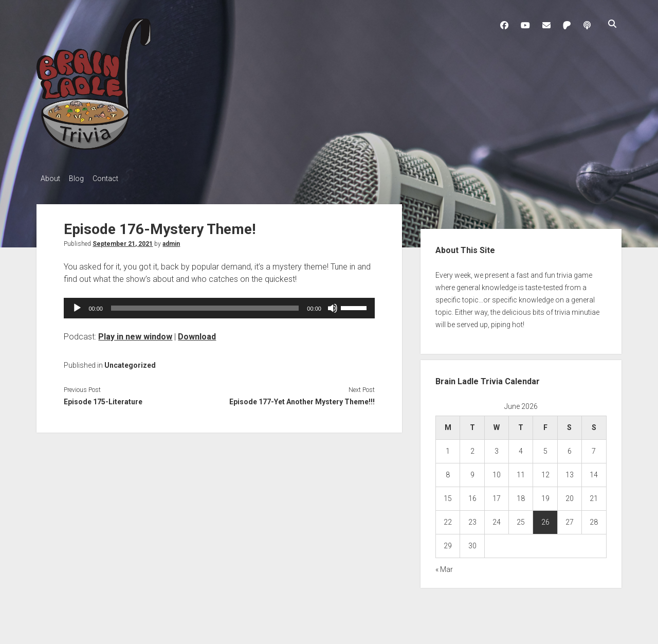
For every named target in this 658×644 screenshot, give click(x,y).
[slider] (205, 305)
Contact (115, 178)
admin (171, 241)
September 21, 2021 (123, 241)
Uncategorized (130, 362)
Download (197, 334)
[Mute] (333, 305)
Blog (81, 178)
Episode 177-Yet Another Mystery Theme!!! (302, 399)
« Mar (444, 567)
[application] (219, 305)
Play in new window (135, 334)
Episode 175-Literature (103, 399)
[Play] (77, 305)
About (50, 178)
